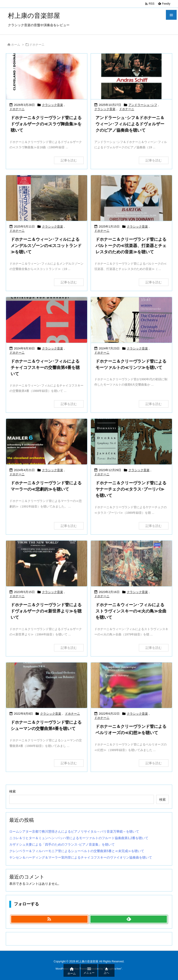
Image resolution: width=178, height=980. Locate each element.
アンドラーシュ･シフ (143, 105)
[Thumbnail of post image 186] (131, 442)
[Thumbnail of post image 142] (131, 76)
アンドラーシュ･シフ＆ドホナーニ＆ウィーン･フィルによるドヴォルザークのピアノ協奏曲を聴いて (130, 124)
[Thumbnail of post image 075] (47, 685)
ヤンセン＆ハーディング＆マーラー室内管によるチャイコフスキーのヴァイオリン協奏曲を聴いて (81, 857)
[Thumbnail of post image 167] (131, 320)
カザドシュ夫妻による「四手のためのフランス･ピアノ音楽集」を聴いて (62, 844)
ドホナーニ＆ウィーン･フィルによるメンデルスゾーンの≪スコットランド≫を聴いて (46, 246)
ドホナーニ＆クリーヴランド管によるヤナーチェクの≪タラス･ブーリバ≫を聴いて (131, 489)
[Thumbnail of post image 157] (47, 563)
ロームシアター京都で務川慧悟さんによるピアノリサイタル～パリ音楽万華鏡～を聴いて (74, 831)
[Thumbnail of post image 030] (47, 442)
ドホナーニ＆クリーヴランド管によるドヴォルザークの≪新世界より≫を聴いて (46, 611)
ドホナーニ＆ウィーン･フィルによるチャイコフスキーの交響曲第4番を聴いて (45, 368)
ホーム (16, 45)
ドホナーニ (17, 109)
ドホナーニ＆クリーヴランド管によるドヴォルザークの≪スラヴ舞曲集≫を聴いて (46, 124)
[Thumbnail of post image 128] (131, 198)
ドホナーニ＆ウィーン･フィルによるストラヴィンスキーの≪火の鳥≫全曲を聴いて (131, 611)
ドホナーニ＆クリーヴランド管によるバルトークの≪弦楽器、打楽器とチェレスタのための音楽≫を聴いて (131, 246)
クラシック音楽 (52, 105)
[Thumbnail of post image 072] (47, 76)
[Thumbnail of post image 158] (131, 563)
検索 (13, 791)
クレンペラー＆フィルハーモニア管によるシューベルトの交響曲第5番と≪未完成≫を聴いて (77, 851)
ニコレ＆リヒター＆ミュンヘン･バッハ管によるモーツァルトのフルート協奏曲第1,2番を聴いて (79, 838)
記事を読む (69, 160)
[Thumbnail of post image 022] (47, 320)
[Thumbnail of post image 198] (131, 685)
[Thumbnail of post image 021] (47, 198)
